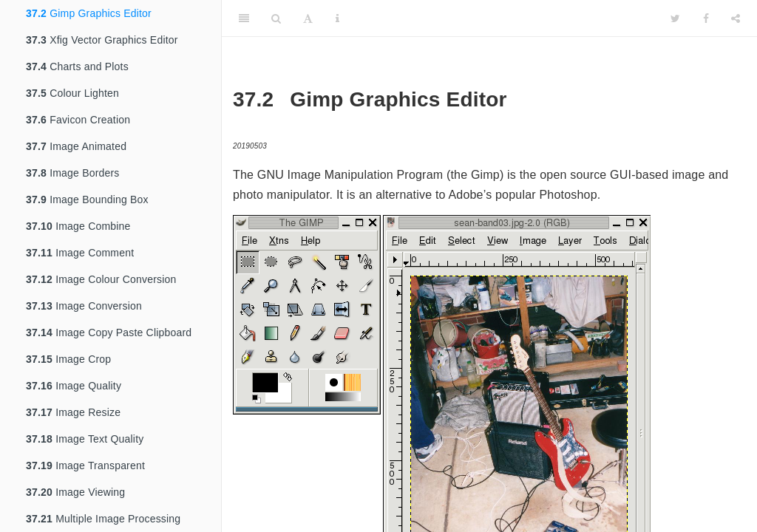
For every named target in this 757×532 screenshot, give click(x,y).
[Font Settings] (308, 18)
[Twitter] (675, 18)
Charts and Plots (77, 66)
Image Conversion (84, 306)
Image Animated (76, 146)
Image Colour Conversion (101, 279)
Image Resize (73, 412)
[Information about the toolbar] (337, 18)
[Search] (276, 18)
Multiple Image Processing (103, 519)
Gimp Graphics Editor (89, 13)
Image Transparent (85, 465)
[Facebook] (706, 18)
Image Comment (80, 253)
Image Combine (78, 226)
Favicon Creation (78, 120)
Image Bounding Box (87, 199)
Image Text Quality (85, 439)
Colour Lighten (72, 93)
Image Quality (74, 386)
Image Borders (73, 173)
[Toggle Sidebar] (244, 18)
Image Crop (68, 359)
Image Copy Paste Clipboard (109, 332)
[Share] (736, 18)
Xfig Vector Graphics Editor (102, 40)
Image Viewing (75, 492)
